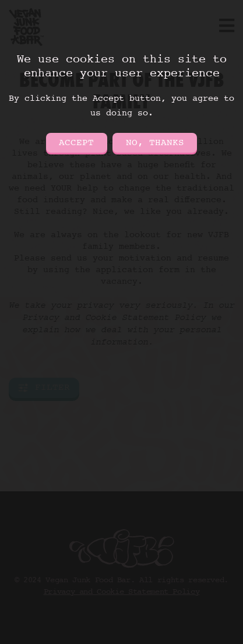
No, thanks (155, 143)
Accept (76, 143)
